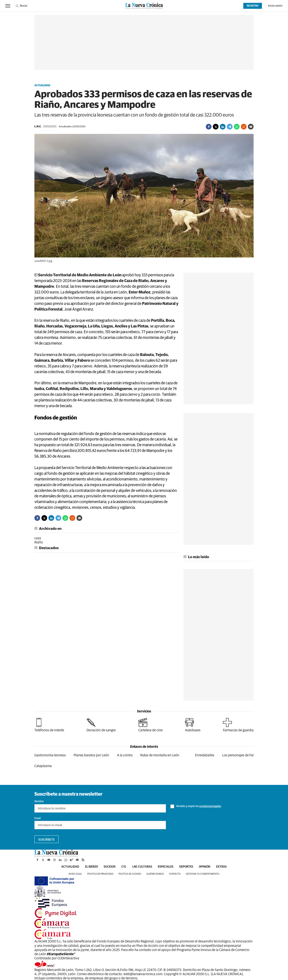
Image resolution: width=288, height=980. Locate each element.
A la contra (125, 755)
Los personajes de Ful (238, 755)
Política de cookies (130, 874)
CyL (122, 867)
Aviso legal (75, 874)
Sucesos (107, 867)
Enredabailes (205, 755)
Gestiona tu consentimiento (203, 874)
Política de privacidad (100, 874)
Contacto (175, 874)
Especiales (166, 867)
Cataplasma (43, 766)
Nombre (39, 802)
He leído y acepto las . (196, 806)
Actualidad (42, 86)
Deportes (188, 867)
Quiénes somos (155, 874)
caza (38, 538)
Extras (227, 867)
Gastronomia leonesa (50, 755)
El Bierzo (87, 867)
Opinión (208, 867)
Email (38, 818)
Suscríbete (47, 840)
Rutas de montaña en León (160, 755)
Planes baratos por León (91, 755)
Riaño (39, 542)
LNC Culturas (142, 867)
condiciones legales (210, 806)
